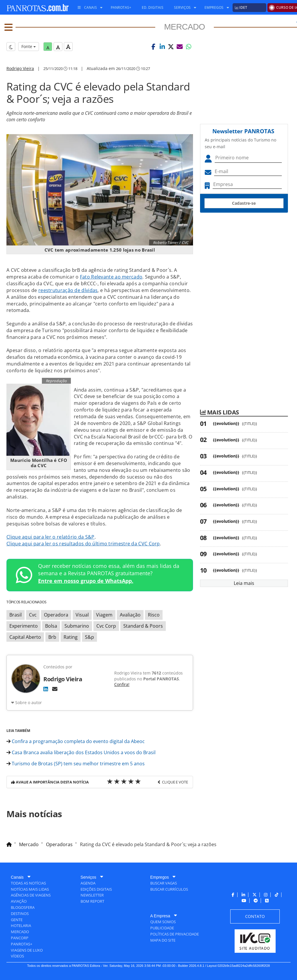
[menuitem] (88, 8)
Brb (52, 637)
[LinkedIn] (46, 689)
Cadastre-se (244, 203)
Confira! (122, 684)
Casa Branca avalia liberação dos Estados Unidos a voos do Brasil (81, 752)
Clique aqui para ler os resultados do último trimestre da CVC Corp (83, 544)
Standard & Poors (143, 626)
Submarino (77, 626)
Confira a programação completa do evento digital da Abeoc (76, 741)
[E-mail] (55, 689)
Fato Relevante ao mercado (111, 277)
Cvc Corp (106, 626)
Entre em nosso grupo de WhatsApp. (86, 581)
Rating (71, 637)
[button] (153, 47)
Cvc (33, 615)
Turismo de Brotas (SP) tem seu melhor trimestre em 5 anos (76, 764)
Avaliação (130, 615)
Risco (154, 615)
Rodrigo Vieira (20, 68)
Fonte (29, 46)
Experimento (24, 626)
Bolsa (51, 626)
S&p (89, 637)
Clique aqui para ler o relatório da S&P (51, 537)
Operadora (56, 615)
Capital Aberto (25, 637)
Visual (82, 615)
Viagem (104, 615)
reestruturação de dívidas (68, 290)
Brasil (16, 615)
